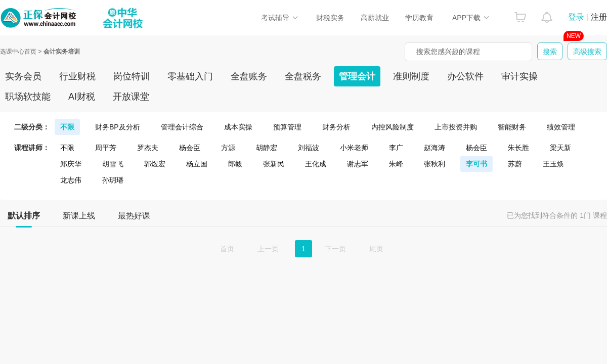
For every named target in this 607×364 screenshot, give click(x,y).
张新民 (274, 164)
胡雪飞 (113, 164)
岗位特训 (132, 76)
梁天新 (560, 148)
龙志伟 (71, 180)
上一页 (268, 249)
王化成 (316, 164)
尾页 (376, 249)
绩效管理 (561, 127)
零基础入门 (190, 76)
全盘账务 (249, 76)
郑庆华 (71, 164)
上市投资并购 (456, 127)
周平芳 (106, 148)
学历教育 (419, 18)
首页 (227, 249)
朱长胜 (518, 148)
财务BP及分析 (118, 127)
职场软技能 (28, 97)
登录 (576, 17)
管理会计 (357, 76)
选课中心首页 (18, 52)
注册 (599, 17)
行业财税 (77, 76)
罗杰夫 (148, 148)
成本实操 (238, 127)
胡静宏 (267, 148)
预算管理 (287, 127)
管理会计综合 (182, 127)
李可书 (476, 164)
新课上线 (79, 216)
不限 (67, 127)
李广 (396, 148)
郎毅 (235, 164)
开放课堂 (131, 97)
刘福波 (309, 148)
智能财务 (512, 127)
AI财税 (82, 97)
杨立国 (197, 164)
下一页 (335, 249)
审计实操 (519, 76)
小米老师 (354, 148)
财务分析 (336, 127)
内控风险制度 (393, 127)
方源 (228, 148)
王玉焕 (553, 164)
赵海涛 (435, 148)
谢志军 (358, 164)
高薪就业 (375, 18)
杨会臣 (190, 148)
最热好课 (134, 216)
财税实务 (330, 18)
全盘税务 (303, 76)
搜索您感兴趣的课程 (448, 52)
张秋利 (435, 164)
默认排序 (24, 219)
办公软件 (465, 76)
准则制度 (411, 76)
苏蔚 (515, 164)
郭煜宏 (155, 164)
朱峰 (396, 164)
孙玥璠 (113, 180)
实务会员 (23, 76)
